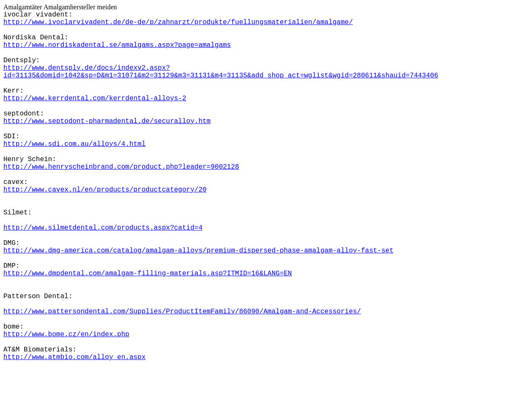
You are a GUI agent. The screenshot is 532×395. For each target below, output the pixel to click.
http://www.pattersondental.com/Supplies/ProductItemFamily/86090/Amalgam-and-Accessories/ (182, 312)
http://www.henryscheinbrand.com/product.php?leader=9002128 (121, 167)
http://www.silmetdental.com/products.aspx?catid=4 (103, 228)
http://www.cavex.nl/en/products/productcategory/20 (105, 190)
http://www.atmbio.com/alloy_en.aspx (74, 357)
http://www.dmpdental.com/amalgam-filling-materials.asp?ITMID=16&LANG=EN (148, 274)
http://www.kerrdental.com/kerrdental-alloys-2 (95, 99)
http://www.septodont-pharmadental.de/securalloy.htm (107, 121)
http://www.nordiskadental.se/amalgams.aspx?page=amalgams (117, 45)
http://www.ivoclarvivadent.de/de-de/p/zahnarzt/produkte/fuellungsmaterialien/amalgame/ (178, 22)
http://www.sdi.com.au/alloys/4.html (74, 144)
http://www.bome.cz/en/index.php (66, 335)
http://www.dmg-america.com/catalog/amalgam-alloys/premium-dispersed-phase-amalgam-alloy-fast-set (198, 251)
